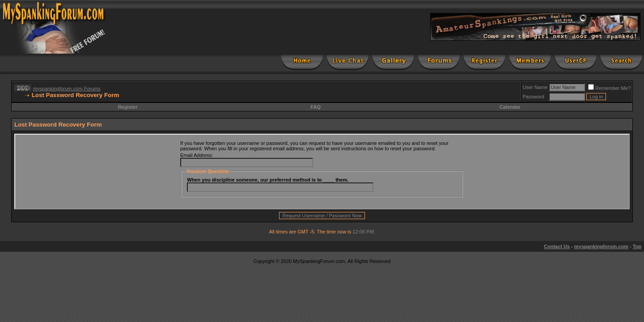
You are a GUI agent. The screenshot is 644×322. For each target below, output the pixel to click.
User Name (535, 87)
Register (128, 107)
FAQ (316, 107)
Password (534, 97)
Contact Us (557, 246)
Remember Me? (609, 88)
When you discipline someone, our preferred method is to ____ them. (268, 180)
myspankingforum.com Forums (67, 89)
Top (637, 246)
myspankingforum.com (601, 246)
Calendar (510, 107)
